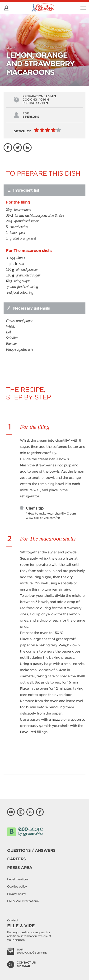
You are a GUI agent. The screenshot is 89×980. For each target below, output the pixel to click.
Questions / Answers (31, 850)
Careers (16, 859)
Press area (20, 868)
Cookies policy (17, 886)
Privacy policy (16, 894)
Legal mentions (18, 879)
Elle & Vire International (23, 901)
